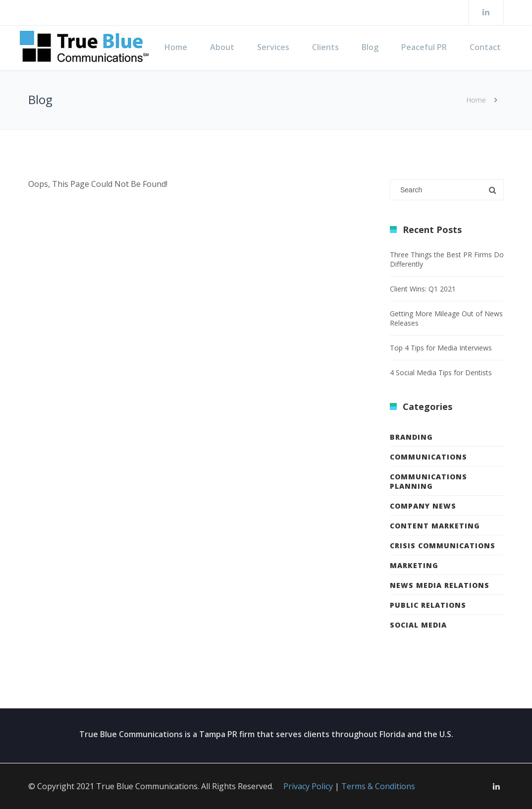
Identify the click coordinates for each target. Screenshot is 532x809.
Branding (411, 437)
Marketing (414, 565)
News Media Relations (440, 585)
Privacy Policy (308, 786)
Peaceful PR (424, 47)
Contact (485, 47)
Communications (428, 457)
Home (176, 47)
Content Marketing (435, 526)
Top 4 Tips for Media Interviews (441, 348)
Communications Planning (428, 481)
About (222, 47)
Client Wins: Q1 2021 (423, 289)
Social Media (418, 625)
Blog (370, 47)
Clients (325, 47)
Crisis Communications (443, 546)
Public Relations (428, 605)
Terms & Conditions (378, 786)
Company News (423, 506)
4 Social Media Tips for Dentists (441, 373)
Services (273, 47)
